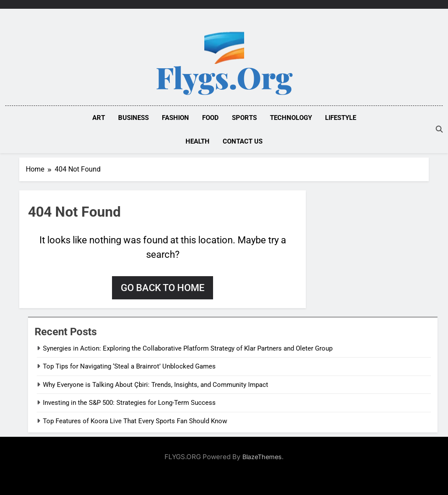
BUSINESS (133, 118)
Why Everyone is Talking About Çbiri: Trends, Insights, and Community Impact (156, 385)
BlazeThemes (262, 457)
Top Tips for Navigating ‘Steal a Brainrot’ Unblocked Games (129, 366)
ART (99, 118)
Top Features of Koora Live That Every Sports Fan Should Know (135, 421)
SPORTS (244, 118)
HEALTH (198, 141)
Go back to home (163, 288)
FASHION (175, 118)
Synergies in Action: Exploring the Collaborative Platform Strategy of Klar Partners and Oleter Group (188, 348)
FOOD (210, 118)
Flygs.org (224, 77)
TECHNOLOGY (291, 118)
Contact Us (243, 141)
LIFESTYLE (341, 118)
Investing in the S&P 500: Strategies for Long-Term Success (129, 403)
